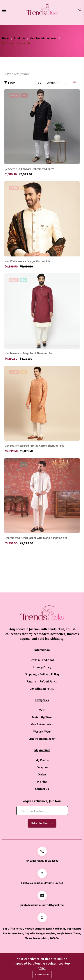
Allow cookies (42, 975)
